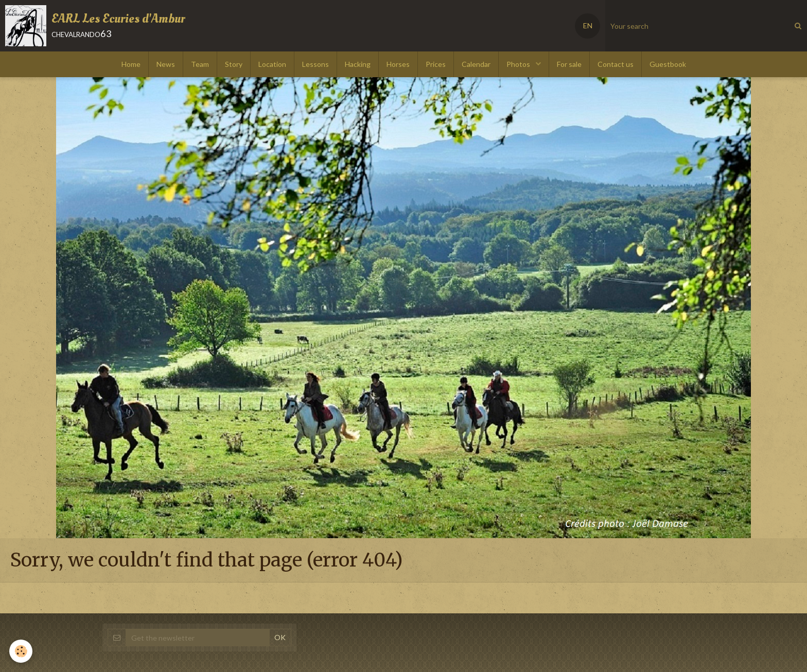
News (166, 64)
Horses (398, 64)
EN (588, 25)
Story (234, 64)
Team (200, 64)
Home (131, 64)
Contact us (616, 64)
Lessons (315, 64)
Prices (436, 64)
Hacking (358, 64)
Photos (519, 64)
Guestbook (668, 64)
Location (272, 64)
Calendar (476, 64)
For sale (569, 64)
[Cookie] (22, 651)
